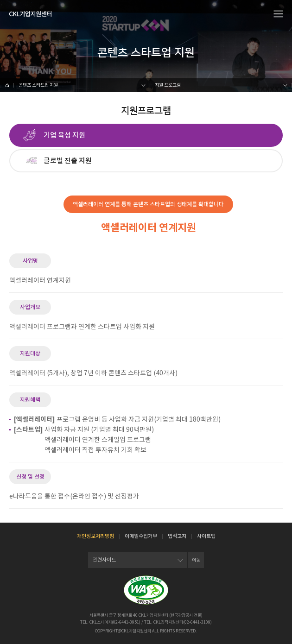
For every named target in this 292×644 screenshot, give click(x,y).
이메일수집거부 (141, 536)
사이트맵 (206, 536)
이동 (196, 560)
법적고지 (177, 536)
